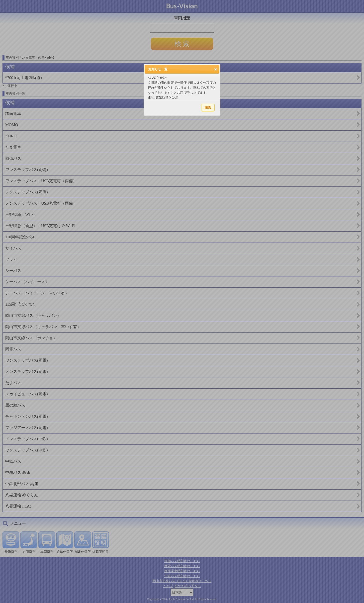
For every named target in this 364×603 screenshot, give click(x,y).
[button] (216, 69)
